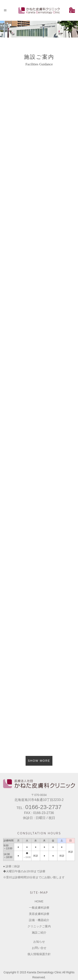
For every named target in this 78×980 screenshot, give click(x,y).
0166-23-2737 (43, 807)
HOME (39, 901)
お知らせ (39, 942)
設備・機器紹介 (39, 920)
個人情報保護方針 (39, 954)
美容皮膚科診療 (39, 914)
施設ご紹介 (39, 932)
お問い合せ (39, 948)
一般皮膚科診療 (39, 908)
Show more (39, 761)
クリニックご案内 (39, 926)
